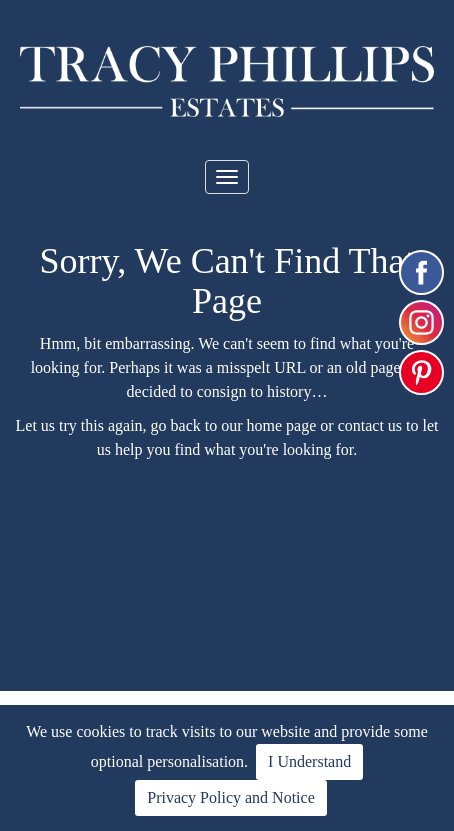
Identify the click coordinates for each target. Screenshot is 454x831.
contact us (370, 425)
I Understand (309, 761)
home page (282, 425)
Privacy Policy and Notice (231, 797)
